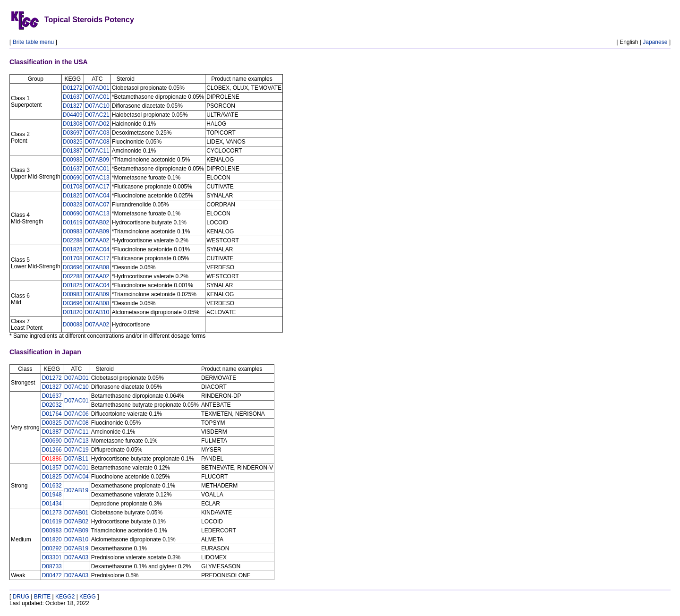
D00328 (73, 205)
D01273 (52, 513)
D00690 (73, 178)
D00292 (52, 548)
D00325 (73, 142)
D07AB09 (97, 160)
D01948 (52, 495)
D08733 (52, 566)
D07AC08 (97, 142)
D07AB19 (76, 490)
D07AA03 (76, 557)
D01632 (52, 486)
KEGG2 (65, 597)
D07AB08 (97, 267)
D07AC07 (97, 205)
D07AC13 (97, 178)
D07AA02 (97, 240)
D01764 (52, 414)
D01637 (73, 97)
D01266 (52, 450)
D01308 (73, 124)
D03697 (73, 133)
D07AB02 (97, 222)
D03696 (73, 267)
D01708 (73, 187)
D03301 (52, 557)
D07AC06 (76, 414)
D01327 (73, 106)
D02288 (73, 240)
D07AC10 (97, 106)
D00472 (52, 575)
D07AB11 (76, 459)
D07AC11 (97, 151)
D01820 (73, 312)
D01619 (73, 222)
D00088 (73, 325)
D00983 (73, 160)
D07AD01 (97, 88)
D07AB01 (76, 513)
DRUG (21, 597)
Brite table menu (33, 42)
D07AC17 (97, 187)
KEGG (88, 597)
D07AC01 (97, 97)
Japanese (655, 42)
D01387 (73, 151)
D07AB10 (97, 312)
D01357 (52, 468)
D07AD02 (97, 124)
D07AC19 (76, 450)
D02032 (52, 405)
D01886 (52, 459)
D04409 (73, 115)
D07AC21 (97, 115)
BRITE (42, 597)
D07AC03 (97, 133)
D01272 (73, 88)
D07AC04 (97, 196)
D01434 (52, 504)
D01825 (73, 196)
